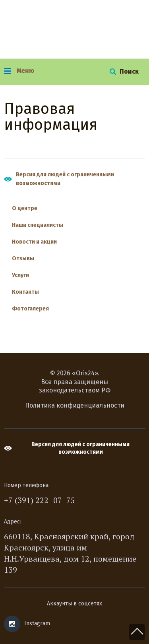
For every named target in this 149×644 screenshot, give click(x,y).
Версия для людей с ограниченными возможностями (65, 179)
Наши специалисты (38, 225)
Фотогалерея (30, 309)
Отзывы (23, 259)
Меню (19, 71)
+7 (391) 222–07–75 (40, 500)
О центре (25, 208)
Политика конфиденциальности (75, 405)
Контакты (25, 292)
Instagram (37, 624)
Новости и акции (34, 242)
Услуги (20, 275)
